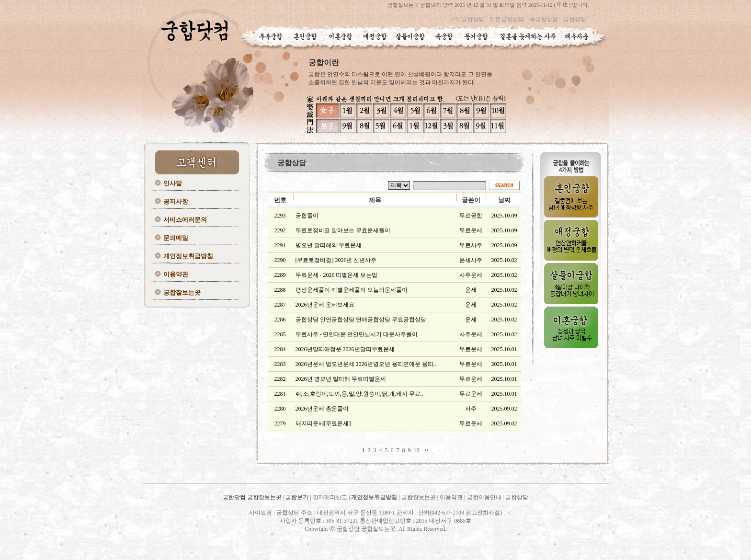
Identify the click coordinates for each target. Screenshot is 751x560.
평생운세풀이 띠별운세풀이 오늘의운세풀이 (352, 290)
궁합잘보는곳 (182, 292)
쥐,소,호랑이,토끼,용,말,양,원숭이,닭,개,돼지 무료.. (359, 394)
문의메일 (176, 238)
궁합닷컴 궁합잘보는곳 (253, 497)
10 (417, 450)
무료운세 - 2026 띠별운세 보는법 (337, 275)
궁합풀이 (307, 216)
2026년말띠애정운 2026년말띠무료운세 (345, 349)
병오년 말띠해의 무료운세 (329, 245)
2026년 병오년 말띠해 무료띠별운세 (341, 379)
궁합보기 (297, 497)
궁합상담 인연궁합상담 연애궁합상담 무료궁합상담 (361, 320)
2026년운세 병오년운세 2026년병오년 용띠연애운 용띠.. (366, 364)
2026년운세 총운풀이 (322, 409)
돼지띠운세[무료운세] (323, 423)
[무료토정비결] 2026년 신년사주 (336, 260)
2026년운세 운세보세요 (325, 305)
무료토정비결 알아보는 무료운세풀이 (343, 230)
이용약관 (176, 274)
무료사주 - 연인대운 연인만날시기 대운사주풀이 (357, 334)
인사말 (173, 183)
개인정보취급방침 (188, 256)
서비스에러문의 (185, 220)
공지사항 (176, 201)
